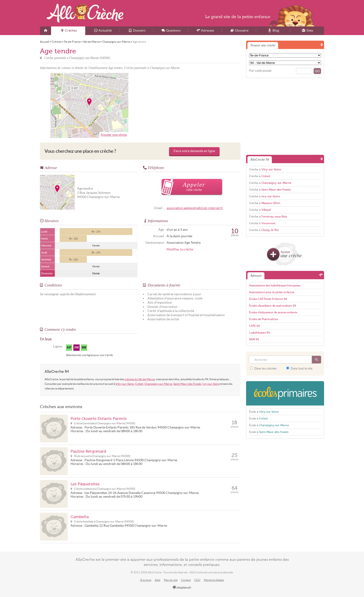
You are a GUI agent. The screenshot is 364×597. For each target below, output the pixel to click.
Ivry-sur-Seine (211, 384)
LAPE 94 (254, 326)
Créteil (139, 384)
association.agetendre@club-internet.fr (195, 208)
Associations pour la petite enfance (272, 292)
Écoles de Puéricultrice (264, 319)
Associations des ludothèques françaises (275, 286)
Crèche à (265, 169)
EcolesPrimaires (285, 393)
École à (264, 412)
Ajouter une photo (114, 135)
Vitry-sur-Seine (125, 384)
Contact (186, 580)
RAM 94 (254, 339)
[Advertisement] (191, 105)
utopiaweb (182, 588)
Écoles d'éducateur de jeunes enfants (273, 312)
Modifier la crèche (180, 249)
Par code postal (260, 71)
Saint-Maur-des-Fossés (187, 384)
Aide (158, 580)
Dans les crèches (263, 368)
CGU (197, 580)
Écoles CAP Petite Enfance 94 (268, 299)
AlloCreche (85, 13)
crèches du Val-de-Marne (140, 379)
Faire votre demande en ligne (194, 151)
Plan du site (171, 580)
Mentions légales (214, 580)
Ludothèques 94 (259, 333)
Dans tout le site (299, 368)
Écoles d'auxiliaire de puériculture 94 (273, 306)
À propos (146, 580)
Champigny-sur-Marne (158, 384)
